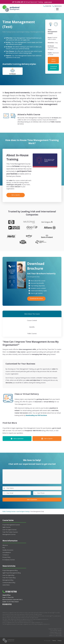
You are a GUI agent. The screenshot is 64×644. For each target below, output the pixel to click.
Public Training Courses (9, 32)
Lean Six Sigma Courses (10, 530)
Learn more (48, 2)
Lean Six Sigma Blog (8, 575)
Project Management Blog (10, 570)
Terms (54, 641)
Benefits (32, 327)
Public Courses (32, 334)
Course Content (32, 320)
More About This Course (32, 314)
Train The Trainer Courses (10, 532)
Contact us (6, 555)
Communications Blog (9, 582)
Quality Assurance (8, 550)
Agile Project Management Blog (12, 573)
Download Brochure (54, 67)
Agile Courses (7, 527)
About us (5, 545)
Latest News (6, 585)
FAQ (4, 548)
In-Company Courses (9, 560)
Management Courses (9, 534)
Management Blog (8, 580)
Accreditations (7, 552)
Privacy (60, 641)
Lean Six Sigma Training (23, 32)
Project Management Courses (11, 525)
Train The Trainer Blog (9, 578)
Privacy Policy (6, 557)
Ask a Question (17, 439)
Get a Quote (53, 60)
